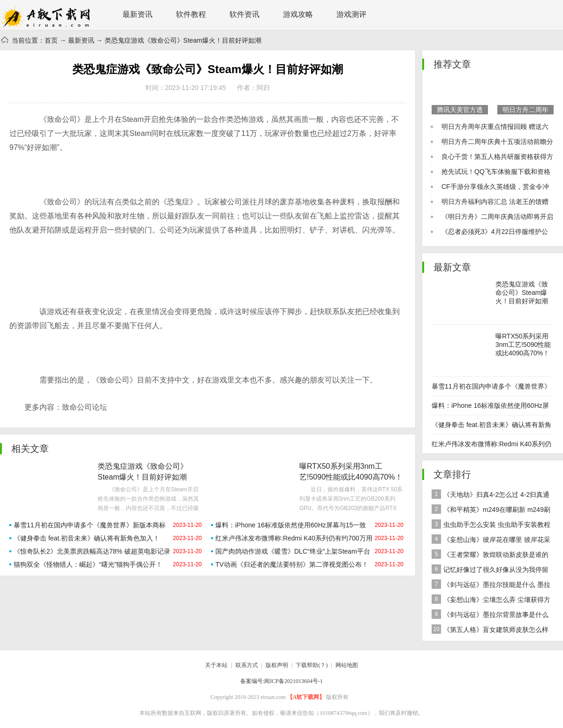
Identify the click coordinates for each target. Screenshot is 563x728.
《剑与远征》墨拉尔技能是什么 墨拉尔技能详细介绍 (491, 586)
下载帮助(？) (312, 665)
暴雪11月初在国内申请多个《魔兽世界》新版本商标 (90, 525)
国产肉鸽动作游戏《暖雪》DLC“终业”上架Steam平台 (293, 551)
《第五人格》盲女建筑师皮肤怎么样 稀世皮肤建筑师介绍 (490, 631)
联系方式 (247, 665)
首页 (51, 40)
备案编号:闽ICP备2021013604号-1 (281, 681)
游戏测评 (351, 14)
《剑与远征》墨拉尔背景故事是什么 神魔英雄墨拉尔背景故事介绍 (490, 616)
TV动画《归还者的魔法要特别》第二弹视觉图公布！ (292, 564)
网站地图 (347, 665)
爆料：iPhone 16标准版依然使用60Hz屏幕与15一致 (291, 525)
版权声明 (277, 665)
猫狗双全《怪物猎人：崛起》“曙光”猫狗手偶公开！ (88, 564)
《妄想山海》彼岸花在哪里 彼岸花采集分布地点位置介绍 (491, 541)
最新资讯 (137, 14)
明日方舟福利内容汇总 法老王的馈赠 (495, 202)
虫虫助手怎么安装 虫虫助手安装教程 (491, 524)
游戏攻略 (298, 14)
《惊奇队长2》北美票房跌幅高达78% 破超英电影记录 (92, 551)
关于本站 (216, 665)
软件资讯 (244, 14)
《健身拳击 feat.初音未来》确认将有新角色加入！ (87, 538)
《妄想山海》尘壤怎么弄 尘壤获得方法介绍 (491, 601)
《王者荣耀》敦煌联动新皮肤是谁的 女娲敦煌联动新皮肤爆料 (490, 556)
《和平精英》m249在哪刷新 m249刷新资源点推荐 (491, 511)
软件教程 (191, 14)
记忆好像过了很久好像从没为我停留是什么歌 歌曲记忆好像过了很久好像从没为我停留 (492, 571)
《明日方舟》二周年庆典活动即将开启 (497, 217)
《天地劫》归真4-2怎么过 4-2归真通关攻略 (491, 496)
